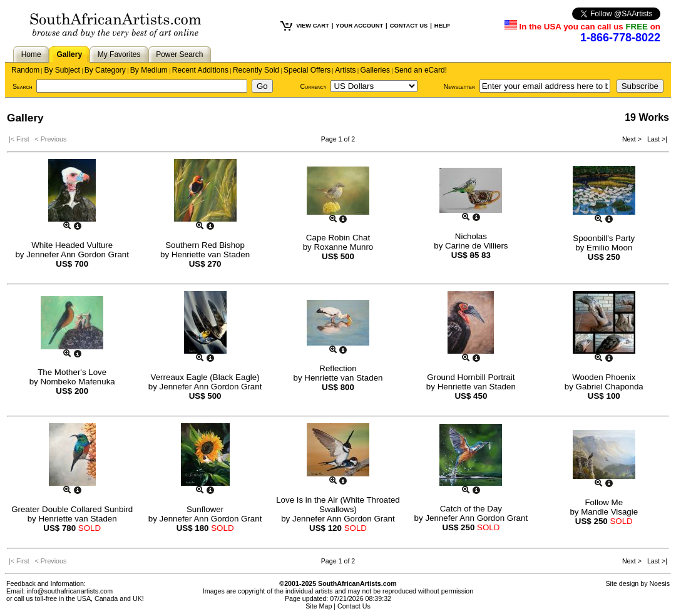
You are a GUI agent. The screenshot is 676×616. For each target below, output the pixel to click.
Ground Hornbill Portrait (471, 377)
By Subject (62, 70)
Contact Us (354, 606)
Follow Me (604, 502)
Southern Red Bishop (205, 245)
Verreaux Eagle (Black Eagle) (205, 377)
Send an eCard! (421, 70)
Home (31, 54)
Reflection (338, 368)
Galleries (375, 70)
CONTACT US (409, 26)
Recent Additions (200, 70)
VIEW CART (312, 26)
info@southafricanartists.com (70, 591)
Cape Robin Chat (338, 238)
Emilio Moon (609, 248)
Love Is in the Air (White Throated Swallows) (338, 505)
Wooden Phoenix (604, 377)
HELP (442, 26)
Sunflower (205, 509)
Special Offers (307, 70)
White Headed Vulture (72, 245)
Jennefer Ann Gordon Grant (78, 254)
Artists (345, 70)
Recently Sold (256, 70)
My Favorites (119, 54)
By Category (105, 70)
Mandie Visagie (609, 512)
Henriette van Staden (211, 254)
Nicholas (471, 236)
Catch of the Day (471, 509)
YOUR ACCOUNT (359, 26)
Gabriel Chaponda (610, 387)
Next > (633, 139)
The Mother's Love (72, 372)
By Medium (149, 70)
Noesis (659, 583)
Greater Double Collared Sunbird (72, 509)
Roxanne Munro (343, 247)
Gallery (69, 54)
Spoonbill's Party (604, 238)
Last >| (655, 139)
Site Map (319, 606)
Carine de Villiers (477, 246)
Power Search (179, 54)
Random (25, 70)
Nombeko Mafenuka (77, 382)
